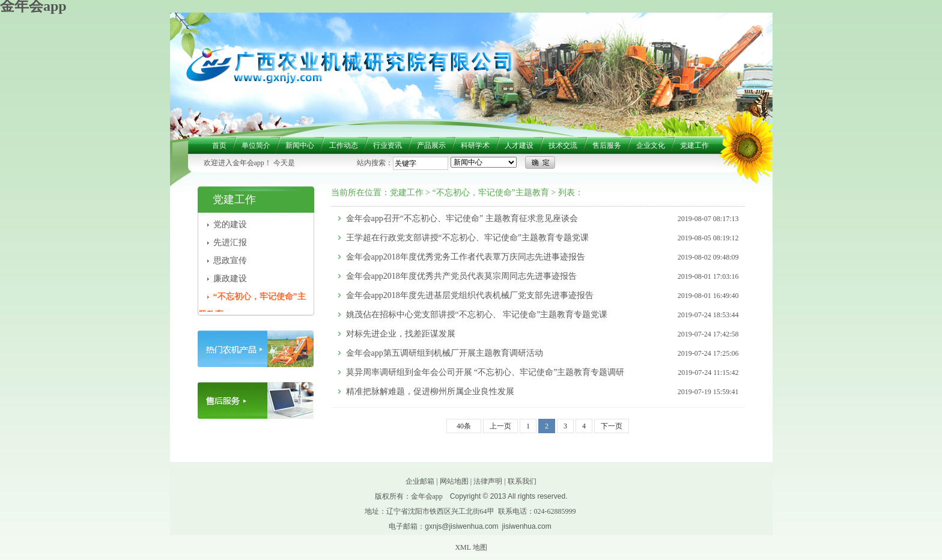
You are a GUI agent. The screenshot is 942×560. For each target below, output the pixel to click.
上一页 (500, 426)
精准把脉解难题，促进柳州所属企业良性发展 (430, 391)
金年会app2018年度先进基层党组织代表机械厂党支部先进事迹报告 (470, 295)
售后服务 (607, 145)
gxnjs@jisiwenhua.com (461, 526)
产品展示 (431, 145)
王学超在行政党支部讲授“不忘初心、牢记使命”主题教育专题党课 (467, 238)
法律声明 (488, 481)
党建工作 (694, 145)
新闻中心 (300, 145)
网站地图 (454, 481)
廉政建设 (230, 278)
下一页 (612, 426)
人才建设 (519, 145)
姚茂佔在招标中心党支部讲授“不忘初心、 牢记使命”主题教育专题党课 (477, 315)
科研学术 (475, 145)
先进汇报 (230, 242)
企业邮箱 (420, 481)
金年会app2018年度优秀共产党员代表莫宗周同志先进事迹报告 (461, 276)
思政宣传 (230, 260)
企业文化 (651, 145)
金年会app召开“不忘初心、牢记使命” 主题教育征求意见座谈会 (462, 218)
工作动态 (344, 145)
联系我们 (522, 481)
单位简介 (256, 145)
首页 (219, 145)
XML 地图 (471, 547)
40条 (464, 426)
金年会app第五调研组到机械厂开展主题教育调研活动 (445, 353)
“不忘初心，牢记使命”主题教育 (490, 193)
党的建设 (230, 224)
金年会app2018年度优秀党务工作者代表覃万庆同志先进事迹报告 (466, 257)
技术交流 (563, 145)
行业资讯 (387, 145)
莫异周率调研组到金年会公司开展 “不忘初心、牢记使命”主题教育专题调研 (485, 372)
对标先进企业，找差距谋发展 (401, 334)
